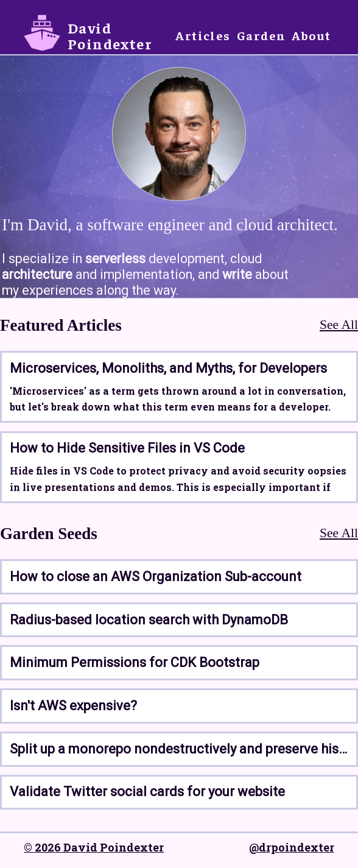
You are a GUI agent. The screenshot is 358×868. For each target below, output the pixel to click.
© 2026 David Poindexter (94, 847)
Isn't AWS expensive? (73, 706)
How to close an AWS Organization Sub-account (156, 577)
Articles (203, 35)
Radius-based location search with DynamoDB (149, 620)
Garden (261, 35)
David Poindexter (110, 35)
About (311, 35)
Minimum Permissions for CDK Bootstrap (135, 662)
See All (339, 325)
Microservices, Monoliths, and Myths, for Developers (168, 368)
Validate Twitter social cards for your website (147, 792)
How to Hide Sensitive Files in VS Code (127, 448)
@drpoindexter (292, 847)
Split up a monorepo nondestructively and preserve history (179, 749)
